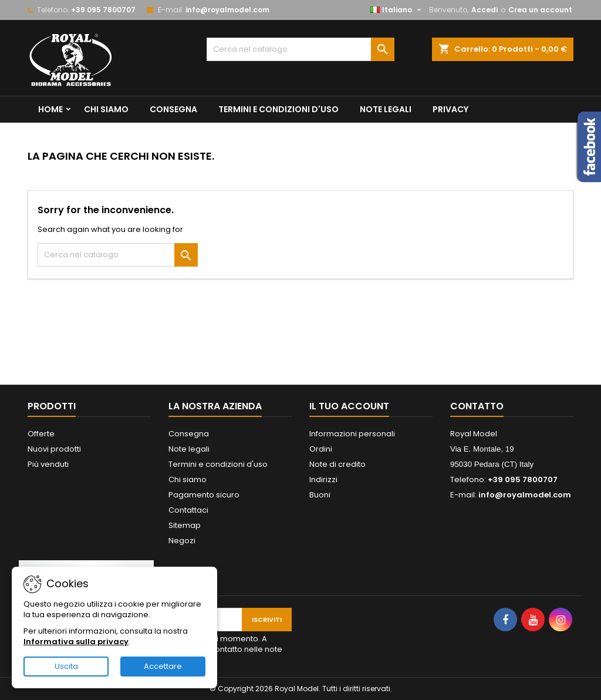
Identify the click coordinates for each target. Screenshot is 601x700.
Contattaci (188, 510)
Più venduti (48, 464)
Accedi (484, 10)
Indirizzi (323, 479)
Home (50, 109)
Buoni (320, 495)
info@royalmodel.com (227, 10)
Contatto (477, 406)
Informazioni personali (352, 434)
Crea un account (540, 10)
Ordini (321, 449)
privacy (450, 109)
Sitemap (185, 525)
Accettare (163, 666)
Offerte (41, 434)
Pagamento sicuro (204, 495)
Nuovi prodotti (54, 449)
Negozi (182, 541)
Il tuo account (349, 406)
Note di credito (337, 464)
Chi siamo (106, 109)
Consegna (173, 109)
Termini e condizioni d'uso (278, 109)
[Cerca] (300, 49)
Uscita (66, 666)
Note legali (386, 109)
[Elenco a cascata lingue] (397, 10)
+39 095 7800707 (103, 10)
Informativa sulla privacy (76, 642)
